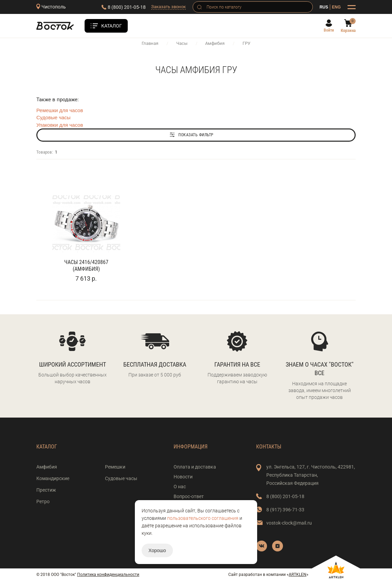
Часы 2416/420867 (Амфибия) (86, 266)
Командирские (53, 478)
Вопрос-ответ (189, 496)
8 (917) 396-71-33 (285, 510)
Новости (183, 477)
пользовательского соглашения (203, 518)
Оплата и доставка (195, 467)
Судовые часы (54, 117)
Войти (329, 30)
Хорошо (157, 550)
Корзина (348, 30)
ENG (336, 7)
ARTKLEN (298, 575)
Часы (182, 43)
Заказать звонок (168, 7)
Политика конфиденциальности (108, 575)
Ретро (43, 501)
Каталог (112, 26)
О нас (180, 487)
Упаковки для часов (60, 125)
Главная (150, 43)
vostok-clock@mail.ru (289, 523)
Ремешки (115, 467)
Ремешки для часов (60, 110)
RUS (324, 7)
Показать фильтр (196, 135)
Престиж (46, 490)
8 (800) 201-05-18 (127, 7)
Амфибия (215, 43)
